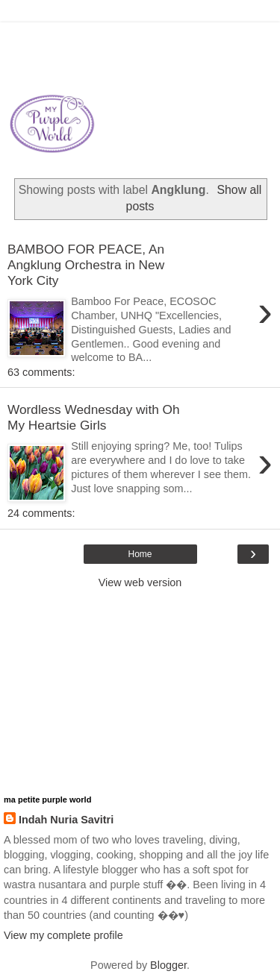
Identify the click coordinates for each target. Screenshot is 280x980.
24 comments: (41, 513)
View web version (140, 582)
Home (140, 554)
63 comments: (41, 372)
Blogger (168, 965)
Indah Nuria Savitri (66, 820)
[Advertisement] (140, 41)
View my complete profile (63, 935)
